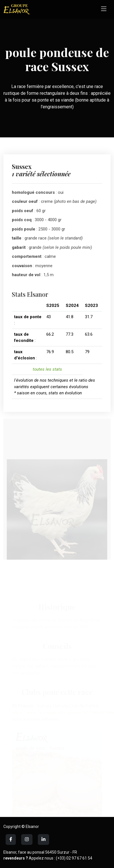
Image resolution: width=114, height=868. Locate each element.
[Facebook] (11, 840)
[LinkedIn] (27, 840)
